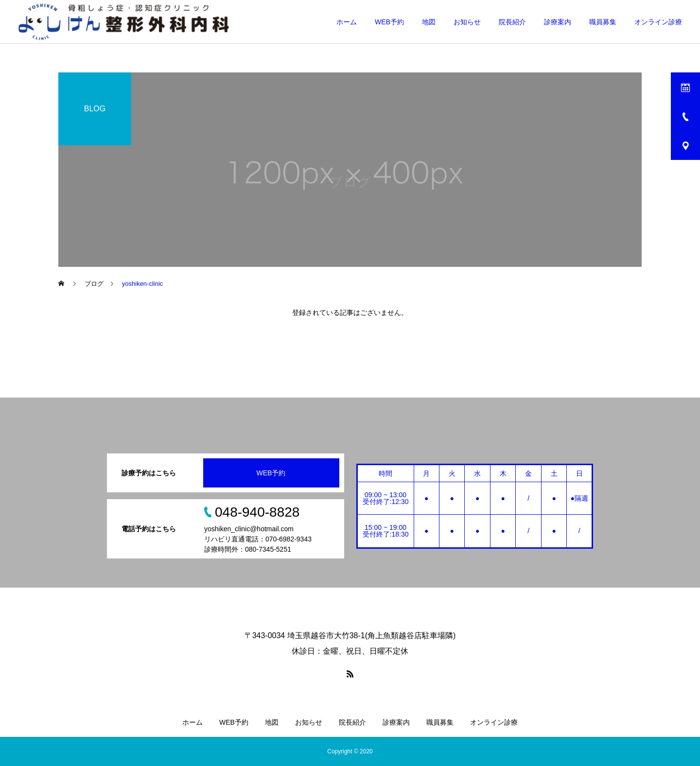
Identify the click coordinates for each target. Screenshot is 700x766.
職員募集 (603, 22)
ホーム (347, 22)
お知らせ (467, 22)
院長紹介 (512, 22)
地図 (429, 22)
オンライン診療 (658, 22)
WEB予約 (389, 22)
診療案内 (558, 22)
